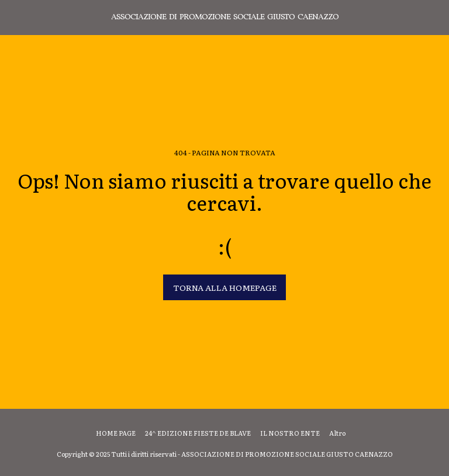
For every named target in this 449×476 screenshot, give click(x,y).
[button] (13, 17)
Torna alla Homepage (225, 287)
